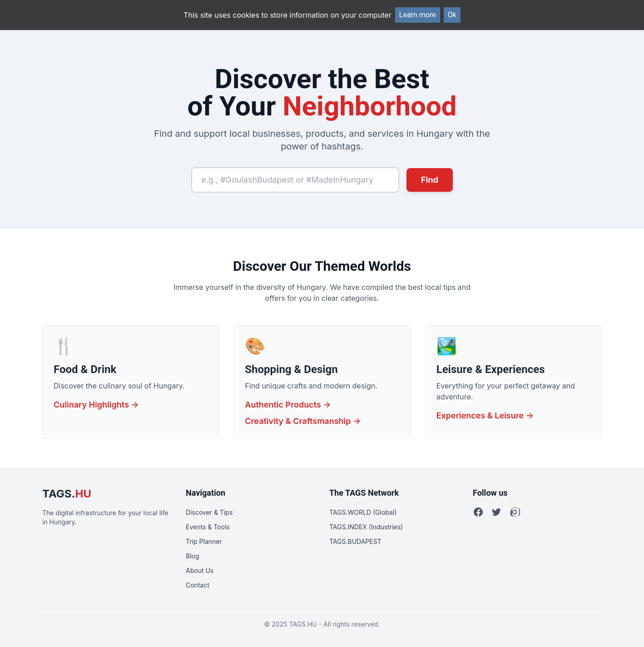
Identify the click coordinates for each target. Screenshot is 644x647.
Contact (198, 585)
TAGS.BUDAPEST (355, 541)
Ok (452, 15)
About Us (200, 570)
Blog (193, 556)
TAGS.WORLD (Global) (363, 512)
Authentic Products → (288, 405)
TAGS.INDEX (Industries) (366, 527)
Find (430, 180)
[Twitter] (496, 512)
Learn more (418, 15)
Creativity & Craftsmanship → (303, 421)
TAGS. (67, 494)
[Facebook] (478, 512)
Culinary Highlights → (96, 405)
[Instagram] (515, 512)
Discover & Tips (209, 512)
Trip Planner (204, 541)
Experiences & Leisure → (485, 416)
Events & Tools (208, 527)
